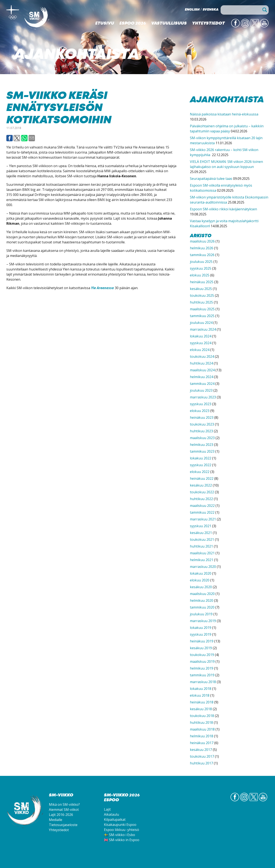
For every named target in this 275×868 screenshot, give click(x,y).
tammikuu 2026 (202, 255)
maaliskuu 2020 (202, 594)
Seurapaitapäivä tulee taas (211, 179)
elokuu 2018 (200, 695)
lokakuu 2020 (201, 573)
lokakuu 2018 (201, 689)
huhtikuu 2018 (201, 722)
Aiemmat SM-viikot (64, 810)
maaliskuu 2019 (202, 661)
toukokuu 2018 (202, 716)
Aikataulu (111, 814)
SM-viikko (37, 18)
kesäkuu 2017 (201, 750)
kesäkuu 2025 (201, 289)
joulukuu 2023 (201, 390)
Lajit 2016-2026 (61, 815)
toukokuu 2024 (202, 356)
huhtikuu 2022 (201, 499)
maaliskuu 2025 (202, 309)
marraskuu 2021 (203, 519)
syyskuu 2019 (201, 634)
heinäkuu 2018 (202, 702)
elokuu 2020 (200, 580)
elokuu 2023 (200, 411)
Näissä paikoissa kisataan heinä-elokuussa (224, 114)
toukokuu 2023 (202, 424)
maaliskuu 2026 (202, 241)
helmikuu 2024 (202, 377)
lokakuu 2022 (201, 458)
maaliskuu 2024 (202, 370)
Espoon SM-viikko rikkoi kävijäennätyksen (223, 209)
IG (247, 27)
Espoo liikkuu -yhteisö (122, 830)
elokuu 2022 (200, 472)
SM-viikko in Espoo (124, 840)
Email (32, 138)
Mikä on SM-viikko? (64, 804)
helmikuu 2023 (202, 445)
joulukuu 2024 (201, 323)
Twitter (255, 27)
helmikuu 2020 (202, 600)
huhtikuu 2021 (201, 546)
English (192, 10)
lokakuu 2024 (201, 336)
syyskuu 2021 (201, 526)
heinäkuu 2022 (202, 478)
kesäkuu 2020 (201, 587)
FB (237, 27)
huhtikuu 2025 (201, 302)
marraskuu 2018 (203, 682)
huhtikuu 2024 (201, 363)
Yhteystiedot (208, 24)
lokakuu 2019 (201, 628)
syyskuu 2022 (201, 465)
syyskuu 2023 (201, 404)
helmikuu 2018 (202, 736)
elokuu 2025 (200, 275)
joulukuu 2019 (201, 614)
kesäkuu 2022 (201, 485)
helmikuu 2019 (202, 668)
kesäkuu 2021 (201, 533)
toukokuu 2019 (202, 655)
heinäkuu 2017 (202, 743)
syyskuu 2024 (201, 343)
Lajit (107, 809)
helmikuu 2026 (202, 248)
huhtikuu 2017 (201, 763)
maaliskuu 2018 (202, 729)
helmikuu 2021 (202, 560)
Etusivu (105, 24)
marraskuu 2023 (203, 397)
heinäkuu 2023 (202, 417)
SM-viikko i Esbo (122, 835)
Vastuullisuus (169, 24)
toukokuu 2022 (202, 492)
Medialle (56, 820)
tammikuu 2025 (202, 316)
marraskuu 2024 (203, 329)
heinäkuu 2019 (202, 641)
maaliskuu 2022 (202, 506)
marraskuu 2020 (203, 567)
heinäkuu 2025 (202, 282)
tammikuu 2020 (202, 607)
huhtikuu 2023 (201, 431)
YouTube (264, 27)
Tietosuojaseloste (63, 825)
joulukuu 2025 (201, 262)
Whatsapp (24, 138)
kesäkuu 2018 (201, 709)
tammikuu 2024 (202, 384)
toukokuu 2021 (202, 539)
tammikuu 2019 (202, 675)
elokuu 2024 (200, 350)
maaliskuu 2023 (202, 438)
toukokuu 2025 (202, 295)
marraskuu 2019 (203, 621)
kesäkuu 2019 (201, 648)
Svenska (211, 10)
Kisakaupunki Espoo (120, 825)
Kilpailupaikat (115, 819)
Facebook (10, 138)
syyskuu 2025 (201, 268)
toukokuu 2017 (202, 756)
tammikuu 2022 (202, 512)
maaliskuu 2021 (202, 553)
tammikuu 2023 (202, 451)
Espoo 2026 (133, 24)
